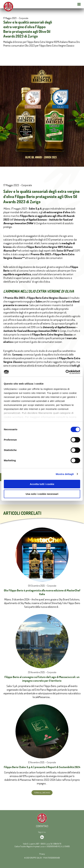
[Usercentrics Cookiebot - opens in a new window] (66, 372)
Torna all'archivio (42, 793)
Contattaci (42, 826)
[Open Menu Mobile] (79, 4)
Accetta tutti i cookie (42, 484)
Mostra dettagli (65, 474)
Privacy (42, 854)
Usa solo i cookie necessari (42, 494)
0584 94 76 (57, 844)
